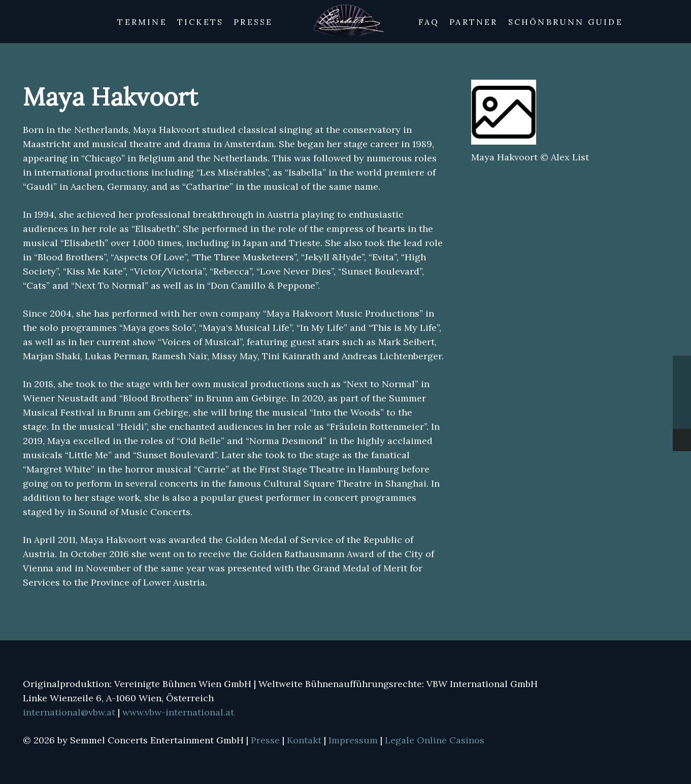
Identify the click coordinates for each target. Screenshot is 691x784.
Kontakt (305, 740)
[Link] (346, 22)
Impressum (354, 740)
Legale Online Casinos (435, 740)
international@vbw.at (70, 712)
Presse (267, 740)
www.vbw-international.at (178, 712)
